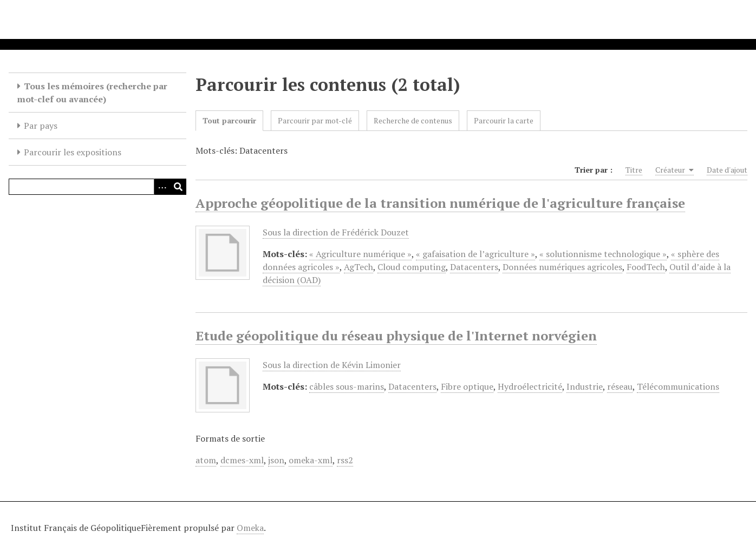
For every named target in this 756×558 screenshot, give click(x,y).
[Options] (162, 187)
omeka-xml (311, 460)
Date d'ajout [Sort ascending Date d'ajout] (727, 170)
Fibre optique (467, 386)
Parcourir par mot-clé (315, 120)
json (276, 460)
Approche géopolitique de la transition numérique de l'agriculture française (440, 203)
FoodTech (646, 267)
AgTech (359, 267)
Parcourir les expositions (73, 152)
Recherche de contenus (413, 120)
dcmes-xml (242, 460)
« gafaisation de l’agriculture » (475, 254)
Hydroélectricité (530, 386)
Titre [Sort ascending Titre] (634, 170)
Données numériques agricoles (562, 267)
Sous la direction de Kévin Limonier (332, 365)
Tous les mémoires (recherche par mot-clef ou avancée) (92, 93)
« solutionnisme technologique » (603, 254)
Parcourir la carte (504, 120)
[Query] (97, 187)
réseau (620, 386)
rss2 (345, 460)
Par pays (41, 126)
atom (206, 460)
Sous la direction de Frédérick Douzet (336, 232)
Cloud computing (412, 267)
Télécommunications (678, 386)
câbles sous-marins (347, 386)
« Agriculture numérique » (360, 254)
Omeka (250, 528)
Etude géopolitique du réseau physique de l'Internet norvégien (396, 336)
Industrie (585, 386)
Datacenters (474, 267)
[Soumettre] (178, 187)
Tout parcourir (229, 120)
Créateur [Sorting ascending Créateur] (674, 170)
